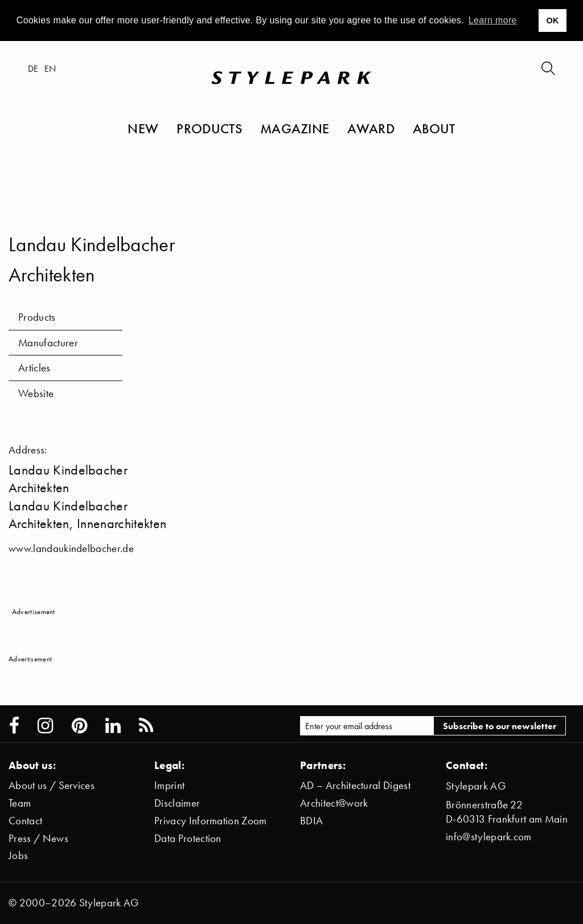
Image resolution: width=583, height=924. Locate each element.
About (434, 129)
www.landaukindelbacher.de (71, 548)
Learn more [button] (493, 20)
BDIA (311, 821)
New (143, 129)
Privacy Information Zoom (211, 821)
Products (209, 129)
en (51, 69)
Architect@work (334, 803)
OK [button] (552, 21)
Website (36, 393)
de (34, 69)
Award (371, 129)
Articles (34, 368)
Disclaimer (177, 803)
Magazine (295, 129)
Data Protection (188, 838)
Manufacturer (48, 343)
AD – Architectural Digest (355, 785)
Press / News (38, 838)
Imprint (169, 785)
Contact (25, 821)
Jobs (18, 855)
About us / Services (52, 785)
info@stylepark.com (489, 837)
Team (20, 803)
